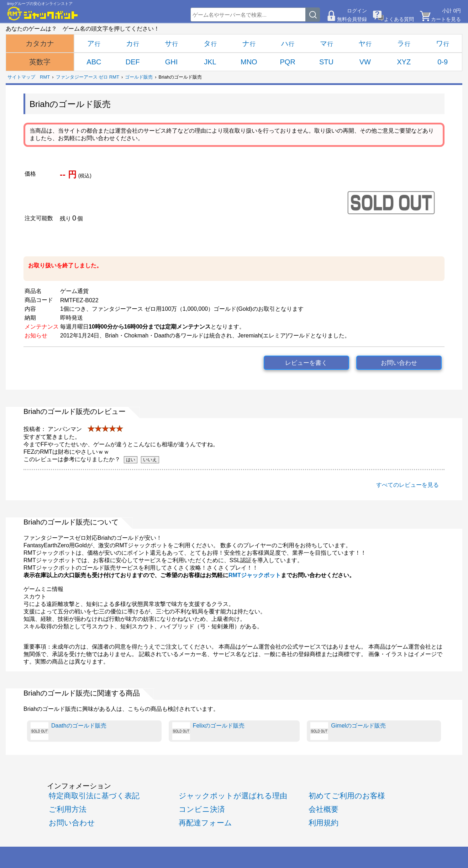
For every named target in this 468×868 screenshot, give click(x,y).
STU (326, 62)
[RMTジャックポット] (43, 14)
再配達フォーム (205, 823)
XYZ (404, 62)
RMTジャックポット (255, 575)
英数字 (40, 62)
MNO (249, 62)
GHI (172, 62)
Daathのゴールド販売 (69, 731)
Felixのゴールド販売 (209, 731)
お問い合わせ (399, 363)
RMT (45, 77)
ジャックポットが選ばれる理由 (233, 796)
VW (365, 62)
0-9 (443, 62)
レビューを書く (306, 363)
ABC (94, 62)
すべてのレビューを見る (407, 485)
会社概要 (324, 809)
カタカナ (40, 43)
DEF (133, 62)
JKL (210, 62)
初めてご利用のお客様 (347, 796)
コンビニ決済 (202, 809)
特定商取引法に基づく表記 (94, 796)
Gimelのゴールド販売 (348, 731)
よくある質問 (399, 19)
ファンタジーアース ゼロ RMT (88, 77)
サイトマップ (21, 77)
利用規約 (324, 823)
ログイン (357, 11)
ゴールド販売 (139, 77)
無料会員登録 (352, 19)
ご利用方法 (68, 809)
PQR (287, 62)
